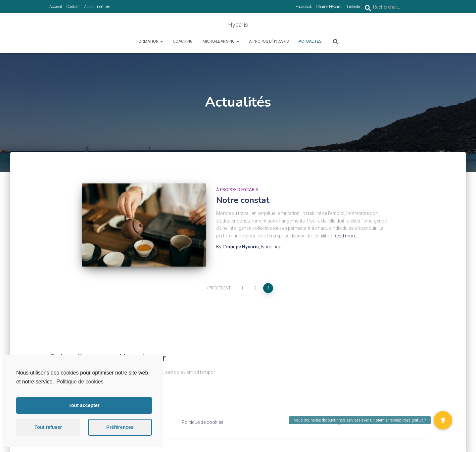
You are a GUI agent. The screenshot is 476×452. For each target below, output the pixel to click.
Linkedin (354, 7)
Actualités (310, 41)
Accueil (56, 7)
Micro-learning (221, 41)
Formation (150, 41)
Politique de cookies (80, 382)
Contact (73, 7)
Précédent (220, 288)
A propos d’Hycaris (269, 41)
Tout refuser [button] (48, 427)
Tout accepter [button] (84, 405)
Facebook (304, 7)
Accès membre (97, 7)
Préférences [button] (120, 427)
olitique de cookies (205, 422)
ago (271, 247)
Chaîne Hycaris (329, 7)
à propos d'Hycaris (237, 190)
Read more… (346, 236)
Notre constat (243, 200)
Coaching (183, 41)
